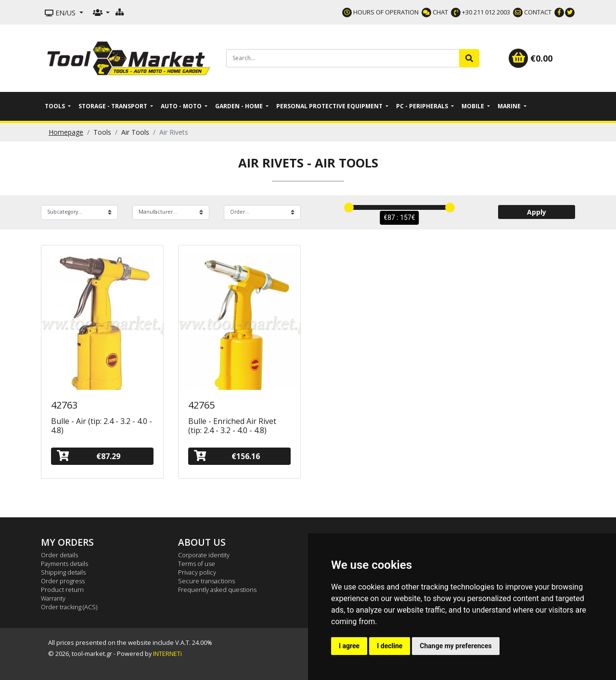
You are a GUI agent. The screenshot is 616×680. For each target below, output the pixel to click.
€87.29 (89, 456)
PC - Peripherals (423, 106)
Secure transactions (206, 581)
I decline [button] (390, 646)
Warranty (53, 598)
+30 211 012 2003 (481, 12)
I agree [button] (349, 646)
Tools (56, 106)
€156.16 (227, 456)
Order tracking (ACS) (69, 607)
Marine (510, 106)
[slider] (349, 207)
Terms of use (197, 564)
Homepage (66, 132)
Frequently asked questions (217, 590)
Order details (59, 555)
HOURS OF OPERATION (380, 12)
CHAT (435, 12)
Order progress (63, 581)
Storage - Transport (114, 106)
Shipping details (63, 572)
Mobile (474, 106)
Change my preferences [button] (456, 646)
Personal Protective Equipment (330, 106)
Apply (537, 212)
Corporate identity (204, 555)
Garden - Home (240, 106)
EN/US (61, 13)
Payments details (64, 564)
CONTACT (532, 12)
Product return (62, 590)
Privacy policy (197, 572)
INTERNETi (167, 654)
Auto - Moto (182, 106)
